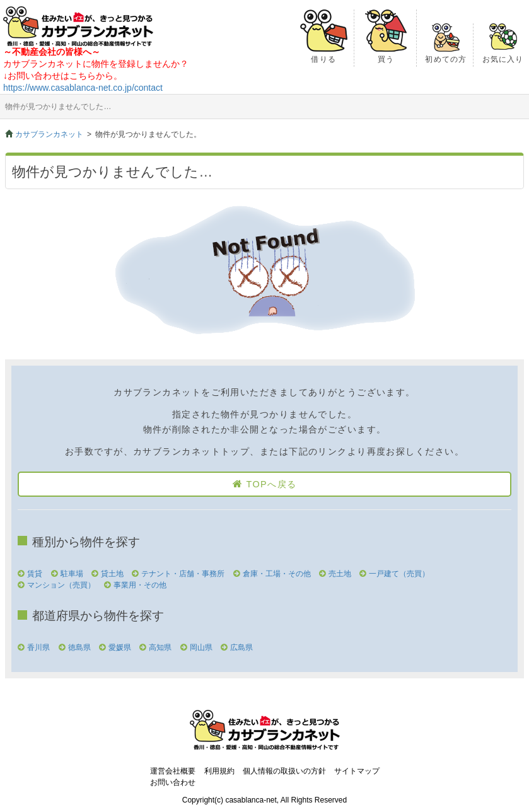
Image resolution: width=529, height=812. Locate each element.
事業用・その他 (140, 585)
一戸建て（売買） (399, 574)
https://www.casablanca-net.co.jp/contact (83, 88)
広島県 (241, 647)
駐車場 (72, 574)
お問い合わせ (173, 782)
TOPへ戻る (271, 484)
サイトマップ (357, 771)
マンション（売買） (61, 585)
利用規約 (219, 771)
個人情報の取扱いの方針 (284, 771)
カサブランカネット (49, 134)
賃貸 (35, 574)
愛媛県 (120, 647)
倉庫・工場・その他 (277, 574)
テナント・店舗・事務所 (183, 574)
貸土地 (112, 574)
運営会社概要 (173, 771)
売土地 (340, 574)
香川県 (38, 647)
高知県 (160, 647)
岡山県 (201, 647)
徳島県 (79, 647)
